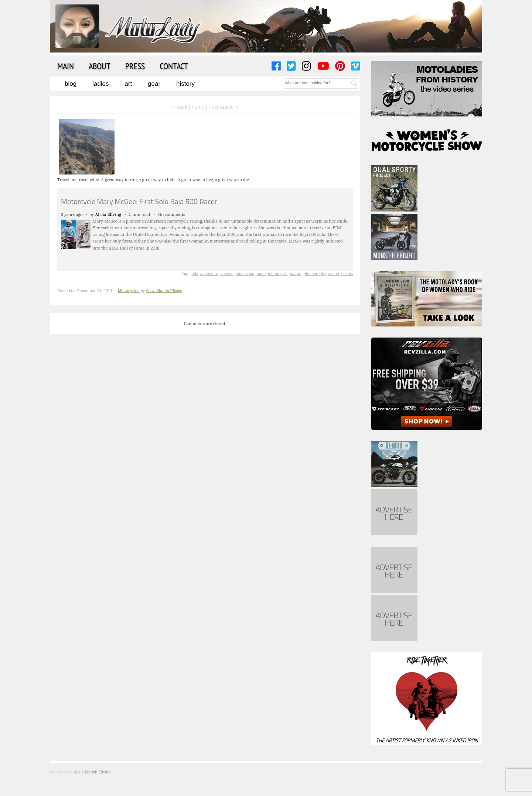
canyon (227, 274)
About (100, 66)
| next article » (222, 107)
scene (333, 274)
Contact (174, 66)
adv (195, 274)
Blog (71, 84)
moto (261, 274)
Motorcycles (129, 291)
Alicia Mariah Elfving (164, 291)
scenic (347, 274)
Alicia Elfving (108, 214)
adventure (209, 274)
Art (128, 84)
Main (66, 66)
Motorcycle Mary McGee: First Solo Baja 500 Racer (139, 201)
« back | (182, 107)
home (198, 107)
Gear (154, 84)
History (185, 84)
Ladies (100, 84)
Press (135, 66)
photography (315, 274)
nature (296, 274)
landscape (245, 274)
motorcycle (278, 274)
